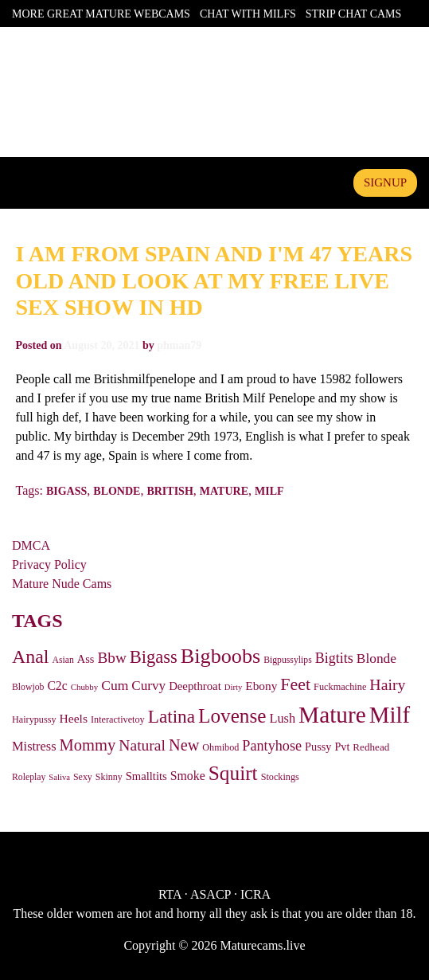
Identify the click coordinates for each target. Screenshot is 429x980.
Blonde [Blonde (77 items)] (376, 659)
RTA (170, 894)
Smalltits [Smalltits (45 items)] (146, 776)
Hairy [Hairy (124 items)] (387, 684)
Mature (224, 491)
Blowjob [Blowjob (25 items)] (28, 687)
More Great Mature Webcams (101, 14)
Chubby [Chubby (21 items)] (85, 687)
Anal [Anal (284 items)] (31, 657)
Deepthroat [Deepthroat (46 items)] (195, 686)
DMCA (31, 545)
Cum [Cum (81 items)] (115, 685)
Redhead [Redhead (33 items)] (371, 747)
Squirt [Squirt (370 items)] (233, 773)
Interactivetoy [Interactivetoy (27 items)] (118, 719)
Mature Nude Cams (62, 584)
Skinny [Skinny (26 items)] (109, 777)
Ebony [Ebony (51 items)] (261, 686)
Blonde (117, 491)
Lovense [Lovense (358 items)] (232, 716)
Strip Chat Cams (354, 14)
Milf (269, 491)
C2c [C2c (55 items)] (57, 686)
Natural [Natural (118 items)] (142, 745)
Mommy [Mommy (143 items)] (88, 745)
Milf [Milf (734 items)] (390, 715)
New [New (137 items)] (184, 745)
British (170, 491)
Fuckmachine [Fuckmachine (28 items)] (340, 687)
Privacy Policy (49, 564)
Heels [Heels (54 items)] (74, 718)
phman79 (179, 345)
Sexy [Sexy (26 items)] (83, 777)
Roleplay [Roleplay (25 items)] (29, 777)
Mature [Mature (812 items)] (332, 715)
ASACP (211, 894)
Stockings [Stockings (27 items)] (280, 777)
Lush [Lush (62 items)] (282, 718)
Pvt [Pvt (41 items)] (342, 747)
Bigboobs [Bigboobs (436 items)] (220, 656)
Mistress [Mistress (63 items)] (34, 746)
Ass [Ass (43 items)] (86, 659)
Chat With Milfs (248, 14)
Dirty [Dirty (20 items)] (234, 687)
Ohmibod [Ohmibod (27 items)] (220, 747)
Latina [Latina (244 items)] (172, 716)
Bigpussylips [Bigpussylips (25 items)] (288, 660)
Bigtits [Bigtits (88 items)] (334, 658)
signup (385, 182)
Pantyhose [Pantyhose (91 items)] (272, 746)
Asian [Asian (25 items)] (63, 660)
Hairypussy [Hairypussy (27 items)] (34, 719)
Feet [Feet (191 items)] (295, 684)
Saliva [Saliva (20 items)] (59, 777)
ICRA (255, 894)
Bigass (66, 491)
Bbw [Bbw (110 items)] (111, 658)
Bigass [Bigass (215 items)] (154, 657)
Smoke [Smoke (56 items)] (188, 776)
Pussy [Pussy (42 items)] (318, 747)
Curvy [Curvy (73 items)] (148, 686)
